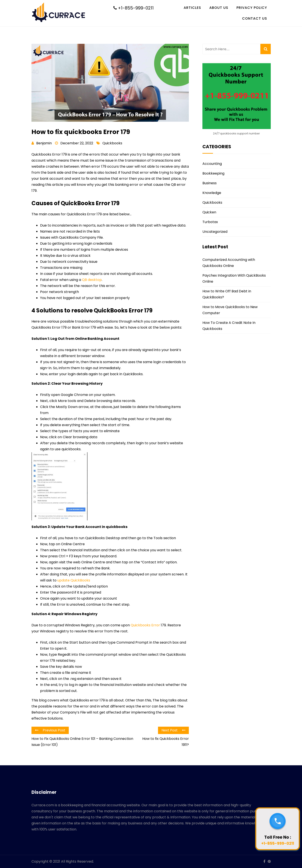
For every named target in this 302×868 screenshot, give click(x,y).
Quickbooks (112, 143)
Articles (192, 8)
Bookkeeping (213, 173)
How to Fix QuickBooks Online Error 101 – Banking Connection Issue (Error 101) (82, 742)
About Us (219, 8)
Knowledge (212, 193)
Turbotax (210, 222)
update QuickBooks (74, 580)
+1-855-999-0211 (134, 8)
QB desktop (92, 280)
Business (210, 183)
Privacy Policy (252, 8)
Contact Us (255, 18)
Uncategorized (215, 232)
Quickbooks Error (145, 625)
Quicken (209, 212)
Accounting (212, 164)
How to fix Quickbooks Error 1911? (166, 742)
